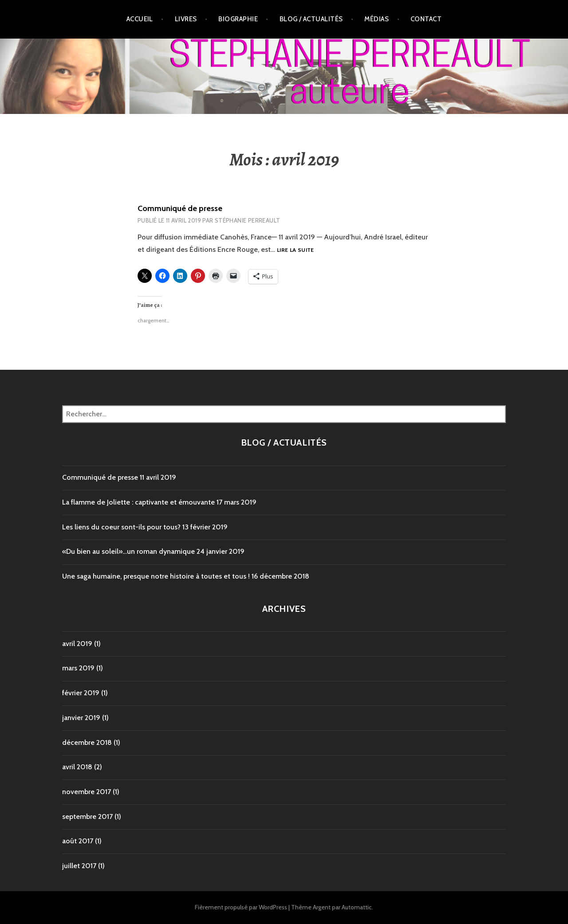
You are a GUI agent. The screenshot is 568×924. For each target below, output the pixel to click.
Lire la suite (296, 250)
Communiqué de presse (180, 208)
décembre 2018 (87, 742)
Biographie (238, 19)
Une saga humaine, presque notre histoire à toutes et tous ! (156, 576)
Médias (377, 19)
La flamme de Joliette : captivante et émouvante (138, 502)
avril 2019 (77, 644)
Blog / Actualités (311, 19)
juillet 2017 (79, 866)
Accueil (140, 19)
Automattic (357, 907)
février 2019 (81, 693)
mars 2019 (78, 668)
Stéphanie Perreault (247, 220)
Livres (186, 19)
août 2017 (78, 841)
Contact (426, 19)
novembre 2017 (87, 792)
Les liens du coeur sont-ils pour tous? (121, 527)
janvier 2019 (81, 718)
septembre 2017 (87, 816)
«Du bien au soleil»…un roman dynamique (128, 551)
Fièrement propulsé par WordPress (241, 907)
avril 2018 (77, 767)
